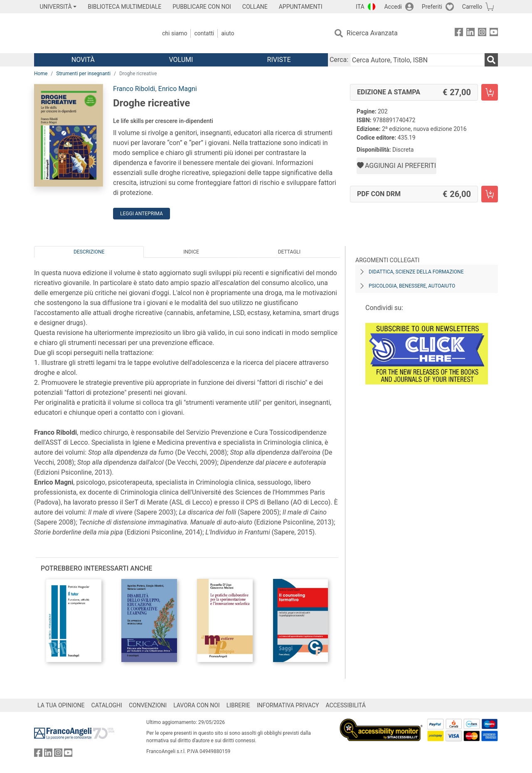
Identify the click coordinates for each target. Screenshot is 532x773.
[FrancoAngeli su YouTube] (494, 33)
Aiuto (228, 33)
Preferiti (432, 7)
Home (41, 74)
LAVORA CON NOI (197, 705)
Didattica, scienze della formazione (416, 272)
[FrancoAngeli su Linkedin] (470, 33)
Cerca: (339, 60)
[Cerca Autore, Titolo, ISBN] (417, 60)
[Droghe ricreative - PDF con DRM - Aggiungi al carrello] (490, 194)
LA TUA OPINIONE (61, 705)
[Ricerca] (491, 60)
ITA (360, 7)
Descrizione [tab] (89, 252)
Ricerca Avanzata (372, 33)
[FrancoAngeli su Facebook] (459, 33)
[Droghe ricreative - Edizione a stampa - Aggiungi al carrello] (490, 92)
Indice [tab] (191, 252)
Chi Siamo (175, 33)
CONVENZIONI (148, 705)
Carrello (472, 7)
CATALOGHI (107, 705)
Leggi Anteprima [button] (142, 214)
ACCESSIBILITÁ (346, 705)
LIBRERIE (238, 705)
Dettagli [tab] (289, 252)
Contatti (204, 33)
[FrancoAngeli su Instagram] (482, 33)
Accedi (393, 7)
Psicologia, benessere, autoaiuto (412, 286)
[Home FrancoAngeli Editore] (89, 33)
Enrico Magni (178, 89)
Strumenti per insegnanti (83, 74)
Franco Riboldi (134, 89)
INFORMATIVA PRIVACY (288, 705)
